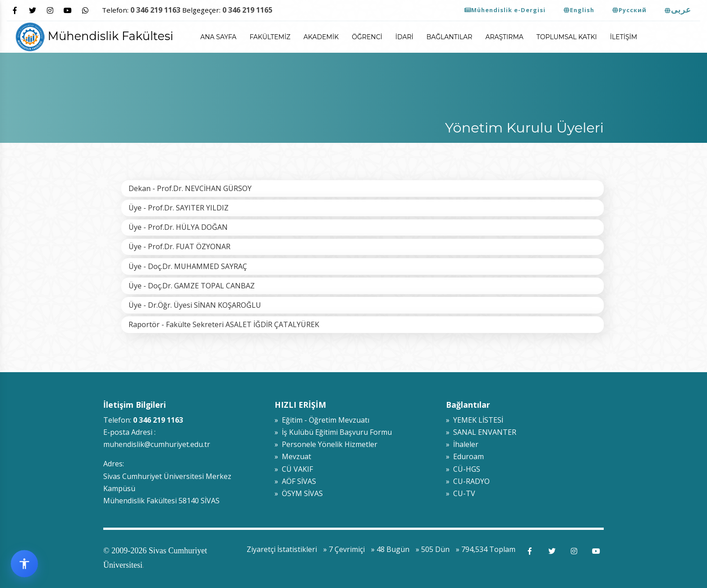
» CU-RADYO (468, 481)
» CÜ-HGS (463, 469)
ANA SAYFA (218, 37)
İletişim (624, 37)
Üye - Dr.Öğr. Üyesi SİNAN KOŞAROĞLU (195, 305)
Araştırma (504, 37)
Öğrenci (367, 37)
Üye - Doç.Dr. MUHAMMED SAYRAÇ (188, 266)
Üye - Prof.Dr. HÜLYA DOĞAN (178, 227)
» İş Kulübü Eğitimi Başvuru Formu (333, 432)
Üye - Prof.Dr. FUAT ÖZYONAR (179, 246)
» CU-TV (461, 493)
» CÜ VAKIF (294, 469)
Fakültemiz (270, 37)
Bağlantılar (450, 37)
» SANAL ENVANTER (481, 432)
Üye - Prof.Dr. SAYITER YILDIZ (179, 208)
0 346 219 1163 (155, 10)
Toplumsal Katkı (567, 37)
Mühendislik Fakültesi (94, 36)
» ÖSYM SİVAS (299, 493)
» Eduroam (465, 456)
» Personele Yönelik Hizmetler (326, 444)
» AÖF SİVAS (295, 481)
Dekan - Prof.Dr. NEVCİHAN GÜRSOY (190, 188)
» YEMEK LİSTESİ (475, 420)
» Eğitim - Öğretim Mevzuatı (322, 420)
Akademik (321, 37)
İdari (404, 37)
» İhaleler (462, 444)
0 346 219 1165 (247, 10)
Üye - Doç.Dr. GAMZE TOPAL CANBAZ (192, 286)
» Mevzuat (293, 456)
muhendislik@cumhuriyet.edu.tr (157, 444)
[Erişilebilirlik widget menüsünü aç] (24, 564)
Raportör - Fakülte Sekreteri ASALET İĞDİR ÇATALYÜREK (224, 324)
